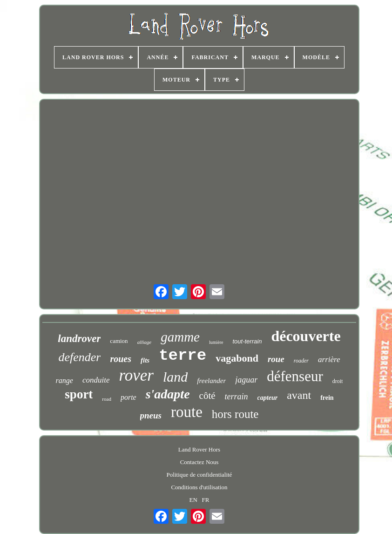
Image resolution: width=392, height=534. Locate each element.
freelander (211, 381)
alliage (145, 342)
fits (145, 360)
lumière (216, 342)
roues (121, 359)
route (187, 412)
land (175, 377)
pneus (151, 415)
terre (182, 356)
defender (79, 357)
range (64, 380)
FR (206, 500)
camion (119, 341)
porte (128, 397)
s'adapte (168, 394)
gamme (180, 337)
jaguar (246, 380)
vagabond (237, 358)
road (107, 399)
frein (327, 398)
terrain (237, 397)
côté (207, 396)
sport (79, 394)
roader (301, 361)
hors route (235, 414)
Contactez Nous (199, 462)
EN (193, 500)
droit (338, 381)
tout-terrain (247, 341)
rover (136, 375)
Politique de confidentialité (199, 475)
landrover (79, 339)
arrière (329, 359)
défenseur (295, 376)
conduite (96, 380)
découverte (306, 336)
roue (276, 359)
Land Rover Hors (199, 449)
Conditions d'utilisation (199, 487)
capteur (268, 398)
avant (299, 395)
